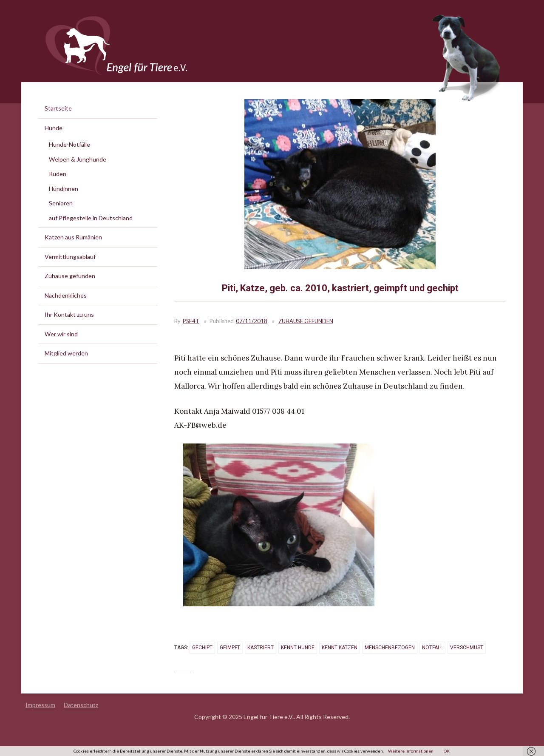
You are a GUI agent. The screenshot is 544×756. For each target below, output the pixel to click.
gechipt (202, 648)
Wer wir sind (61, 334)
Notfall (432, 648)
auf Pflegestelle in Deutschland (91, 218)
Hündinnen (64, 189)
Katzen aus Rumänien (73, 237)
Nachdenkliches (66, 295)
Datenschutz (81, 705)
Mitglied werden (66, 353)
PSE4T (191, 321)
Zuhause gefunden (306, 321)
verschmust (467, 648)
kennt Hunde (298, 648)
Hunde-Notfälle (69, 144)
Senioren (61, 203)
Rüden (58, 174)
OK (447, 751)
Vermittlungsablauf (70, 257)
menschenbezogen (390, 648)
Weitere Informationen (411, 751)
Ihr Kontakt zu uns (69, 314)
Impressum (40, 705)
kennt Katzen (340, 648)
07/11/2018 (252, 321)
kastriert (261, 648)
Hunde (54, 128)
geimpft (230, 648)
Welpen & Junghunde (78, 159)
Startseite (58, 108)
